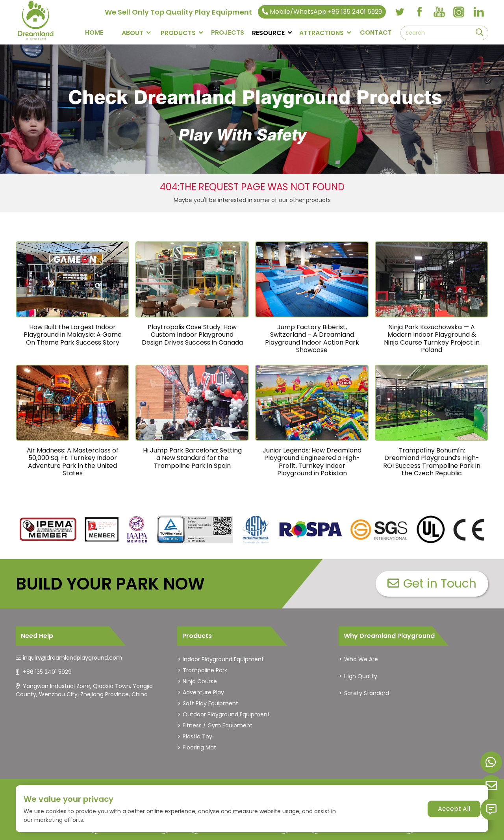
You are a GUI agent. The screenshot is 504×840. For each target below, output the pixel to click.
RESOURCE (268, 33)
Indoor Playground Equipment (223, 659)
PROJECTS (228, 32)
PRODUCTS (178, 33)
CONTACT (376, 32)
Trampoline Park (205, 670)
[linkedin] (478, 12)
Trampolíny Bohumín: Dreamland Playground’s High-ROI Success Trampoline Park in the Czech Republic (432, 462)
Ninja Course (200, 681)
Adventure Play (203, 692)
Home (94, 32)
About (132, 33)
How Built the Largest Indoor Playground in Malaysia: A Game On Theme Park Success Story (73, 335)
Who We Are (361, 659)
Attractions (321, 33)
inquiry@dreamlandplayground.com (72, 658)
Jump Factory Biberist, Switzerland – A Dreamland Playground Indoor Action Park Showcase (312, 338)
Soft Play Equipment (210, 703)
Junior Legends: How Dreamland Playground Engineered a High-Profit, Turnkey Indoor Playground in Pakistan (312, 462)
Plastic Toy (197, 736)
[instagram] (459, 12)
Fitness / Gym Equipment (218, 725)
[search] (479, 33)
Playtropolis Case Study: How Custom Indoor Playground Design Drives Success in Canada (192, 335)
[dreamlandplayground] (48, 530)
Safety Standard (367, 693)
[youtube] (439, 12)
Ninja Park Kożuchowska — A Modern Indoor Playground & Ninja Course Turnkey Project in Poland (432, 338)
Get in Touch (432, 584)
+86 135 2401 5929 (47, 672)
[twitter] (400, 12)
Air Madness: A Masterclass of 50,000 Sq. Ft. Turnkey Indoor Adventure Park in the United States (73, 462)
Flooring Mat (199, 747)
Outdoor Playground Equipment (226, 714)
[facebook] (419, 12)
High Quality (361, 676)
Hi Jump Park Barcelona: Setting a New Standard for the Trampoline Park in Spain (192, 458)
